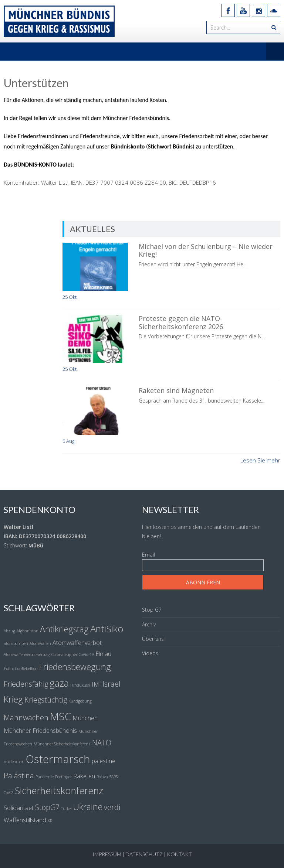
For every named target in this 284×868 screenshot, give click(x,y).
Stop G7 (152, 610)
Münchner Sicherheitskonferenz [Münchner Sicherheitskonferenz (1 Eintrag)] (62, 744)
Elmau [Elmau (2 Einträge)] (103, 654)
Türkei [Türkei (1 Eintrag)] (66, 809)
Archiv (149, 624)
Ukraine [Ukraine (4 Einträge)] (88, 807)
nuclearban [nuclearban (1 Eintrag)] (14, 762)
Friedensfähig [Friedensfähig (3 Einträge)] (26, 684)
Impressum (107, 854)
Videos (150, 653)
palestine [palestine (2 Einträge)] (104, 761)
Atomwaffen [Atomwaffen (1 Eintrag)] (40, 643)
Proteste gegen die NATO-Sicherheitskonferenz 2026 (181, 322)
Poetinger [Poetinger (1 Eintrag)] (63, 777)
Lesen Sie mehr (260, 460)
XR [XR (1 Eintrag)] (50, 821)
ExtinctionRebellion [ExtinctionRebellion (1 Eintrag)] (21, 669)
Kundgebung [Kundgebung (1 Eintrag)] (80, 701)
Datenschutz (144, 854)
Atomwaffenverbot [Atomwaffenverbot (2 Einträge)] (77, 643)
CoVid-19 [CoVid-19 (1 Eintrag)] (86, 655)
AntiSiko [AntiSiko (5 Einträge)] (107, 629)
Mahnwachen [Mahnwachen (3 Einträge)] (26, 717)
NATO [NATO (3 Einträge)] (102, 743)
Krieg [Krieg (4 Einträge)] (13, 699)
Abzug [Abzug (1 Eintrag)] (9, 631)
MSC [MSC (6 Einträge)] (60, 716)
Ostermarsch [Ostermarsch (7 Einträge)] (58, 759)
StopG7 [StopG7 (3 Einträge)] (47, 807)
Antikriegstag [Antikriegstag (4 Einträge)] (64, 629)
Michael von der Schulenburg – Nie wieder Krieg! (206, 250)
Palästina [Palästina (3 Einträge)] (19, 775)
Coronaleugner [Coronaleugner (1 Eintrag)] (64, 655)
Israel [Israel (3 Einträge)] (111, 684)
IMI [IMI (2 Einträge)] (96, 684)
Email (148, 555)
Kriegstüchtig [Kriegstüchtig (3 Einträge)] (46, 700)
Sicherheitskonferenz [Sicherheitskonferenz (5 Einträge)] (59, 791)
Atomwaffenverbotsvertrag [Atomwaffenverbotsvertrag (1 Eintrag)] (27, 655)
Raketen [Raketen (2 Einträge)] (84, 776)
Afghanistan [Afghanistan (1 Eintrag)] (28, 631)
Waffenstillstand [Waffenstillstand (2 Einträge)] (25, 820)
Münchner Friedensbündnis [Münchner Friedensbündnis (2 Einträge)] (40, 731)
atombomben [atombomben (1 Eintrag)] (16, 643)
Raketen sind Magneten (176, 390)
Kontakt (179, 854)
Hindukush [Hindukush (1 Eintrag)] (80, 685)
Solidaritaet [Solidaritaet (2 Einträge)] (19, 808)
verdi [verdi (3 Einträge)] (112, 807)
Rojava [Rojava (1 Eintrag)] (102, 777)
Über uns (153, 639)
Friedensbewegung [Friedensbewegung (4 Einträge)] (75, 667)
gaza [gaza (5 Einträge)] (59, 683)
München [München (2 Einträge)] (85, 718)
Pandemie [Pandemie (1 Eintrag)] (45, 777)
